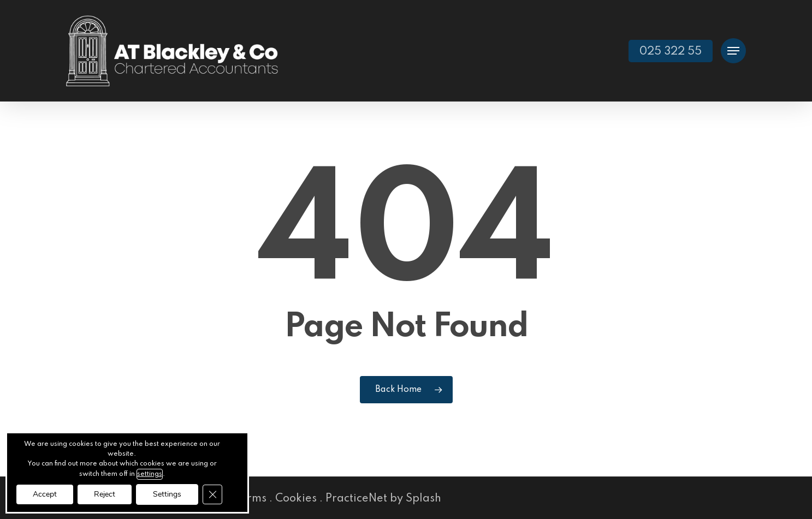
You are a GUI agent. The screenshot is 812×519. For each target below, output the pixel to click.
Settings (167, 494)
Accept (45, 494)
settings (150, 474)
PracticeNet (356, 499)
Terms (250, 499)
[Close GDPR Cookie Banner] (212, 494)
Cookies (296, 499)
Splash (423, 499)
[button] (733, 51)
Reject (105, 494)
